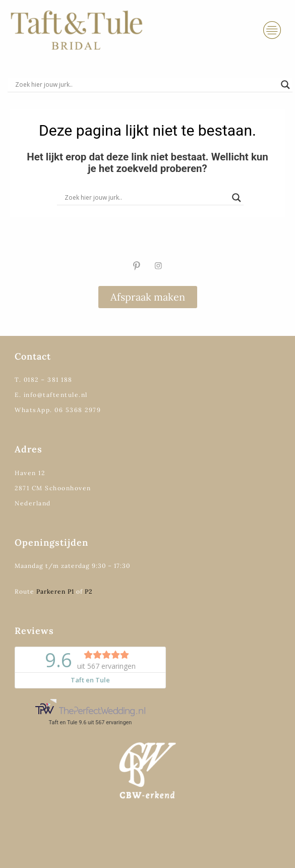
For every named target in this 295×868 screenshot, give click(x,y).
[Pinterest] (137, 266)
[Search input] (145, 85)
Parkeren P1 (55, 591)
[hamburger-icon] (272, 30)
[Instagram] (158, 266)
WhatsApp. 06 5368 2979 (58, 410)
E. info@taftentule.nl (51, 395)
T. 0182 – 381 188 (44, 380)
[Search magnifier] (285, 85)
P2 (88, 591)
